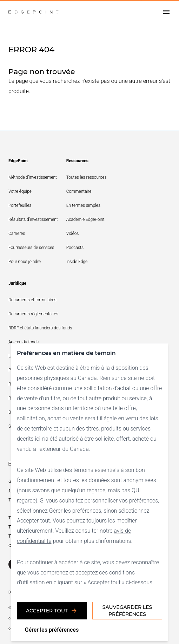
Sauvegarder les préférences (127, 611)
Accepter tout (52, 611)
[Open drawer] (166, 12)
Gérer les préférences (52, 630)
